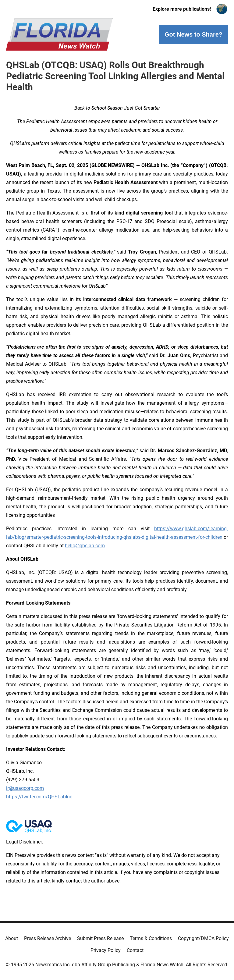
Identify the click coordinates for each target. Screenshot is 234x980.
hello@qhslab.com (85, 546)
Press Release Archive (48, 938)
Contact (135, 950)
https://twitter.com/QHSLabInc (39, 797)
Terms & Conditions (151, 938)
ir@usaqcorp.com (25, 788)
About (12, 938)
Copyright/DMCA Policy (203, 938)
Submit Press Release (100, 938)
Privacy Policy (106, 950)
